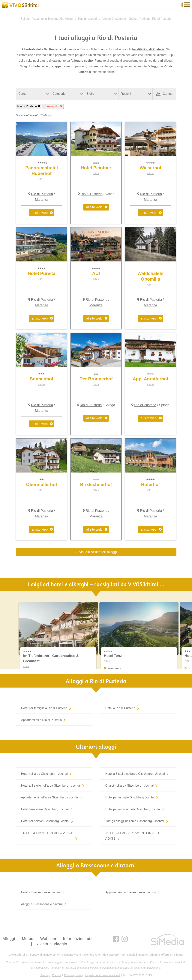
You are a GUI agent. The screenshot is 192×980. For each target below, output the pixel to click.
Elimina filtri (52, 106)
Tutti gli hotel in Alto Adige (50, 836)
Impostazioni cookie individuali (103, 975)
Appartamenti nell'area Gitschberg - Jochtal (52, 797)
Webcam (48, 939)
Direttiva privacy (73, 975)
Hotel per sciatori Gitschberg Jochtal (48, 821)
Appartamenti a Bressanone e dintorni (133, 892)
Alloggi (9, 939)
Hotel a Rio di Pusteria (123, 708)
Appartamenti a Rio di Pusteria (44, 720)
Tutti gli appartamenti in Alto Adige (133, 836)
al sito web (40, 213)
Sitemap (45, 975)
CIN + (42, 179)
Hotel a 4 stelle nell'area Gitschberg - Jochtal (53, 785)
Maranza (42, 200)
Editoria (57, 975)
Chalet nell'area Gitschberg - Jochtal (132, 785)
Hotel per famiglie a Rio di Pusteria (47, 708)
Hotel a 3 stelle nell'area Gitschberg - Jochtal (138, 774)
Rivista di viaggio (51, 944)
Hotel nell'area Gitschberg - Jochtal (47, 774)
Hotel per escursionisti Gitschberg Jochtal (136, 809)
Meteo (28, 939)
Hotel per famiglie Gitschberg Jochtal (133, 797)
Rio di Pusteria (27, 106)
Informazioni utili (78, 939)
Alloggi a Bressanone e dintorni (44, 904)
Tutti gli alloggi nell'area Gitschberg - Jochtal (137, 821)
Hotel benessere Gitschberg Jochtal (47, 809)
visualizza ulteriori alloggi (98, 552)
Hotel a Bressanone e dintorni (43, 892)
